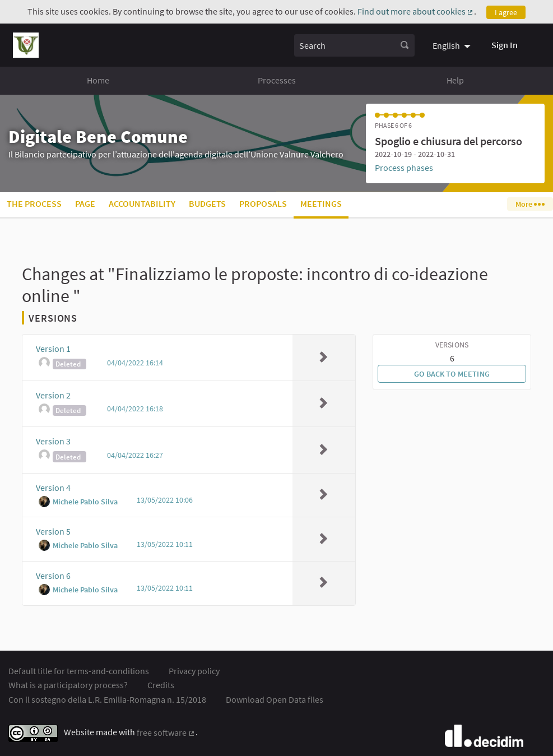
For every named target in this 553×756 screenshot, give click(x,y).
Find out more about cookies (416, 11)
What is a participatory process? (68, 685)
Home (98, 80)
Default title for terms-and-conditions (79, 671)
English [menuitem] (446, 45)
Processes (277, 80)
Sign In (505, 45)
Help (455, 80)
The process (34, 203)
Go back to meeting (452, 374)
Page (85, 203)
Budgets (207, 203)
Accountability (142, 203)
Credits (161, 685)
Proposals (263, 203)
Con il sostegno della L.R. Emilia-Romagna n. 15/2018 (107, 699)
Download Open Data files (275, 699)
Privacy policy (194, 671)
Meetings (321, 203)
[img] (323, 357)
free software (166, 732)
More (530, 204)
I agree (506, 12)
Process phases (404, 168)
